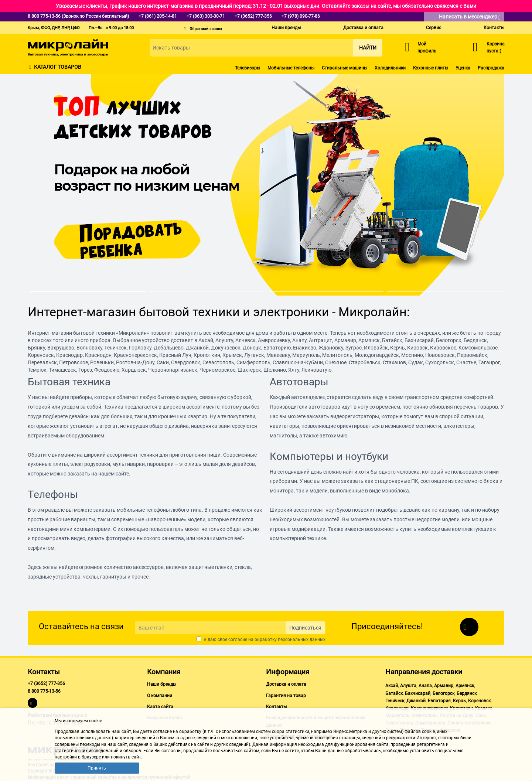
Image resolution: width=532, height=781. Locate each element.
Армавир (444, 686)
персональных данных (302, 640)
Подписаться (305, 628)
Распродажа (491, 68)
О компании (160, 696)
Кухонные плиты (431, 68)
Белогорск (444, 693)
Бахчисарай (418, 693)
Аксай (392, 686)
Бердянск (467, 693)
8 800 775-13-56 (44, 691)
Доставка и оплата (363, 28)
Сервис (434, 28)
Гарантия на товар (286, 696)
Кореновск (479, 701)
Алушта (408, 686)
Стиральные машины (345, 68)
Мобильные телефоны (291, 68)
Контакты (494, 28)
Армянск (465, 686)
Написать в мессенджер (470, 17)
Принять (97, 768)
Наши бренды (286, 28)
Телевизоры (248, 68)
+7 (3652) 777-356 (46, 683)
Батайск (394, 693)
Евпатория (439, 701)
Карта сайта (160, 707)
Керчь (459, 701)
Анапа (425, 686)
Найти (368, 48)
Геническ (395, 701)
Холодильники (390, 68)
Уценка (463, 68)
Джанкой (416, 701)
